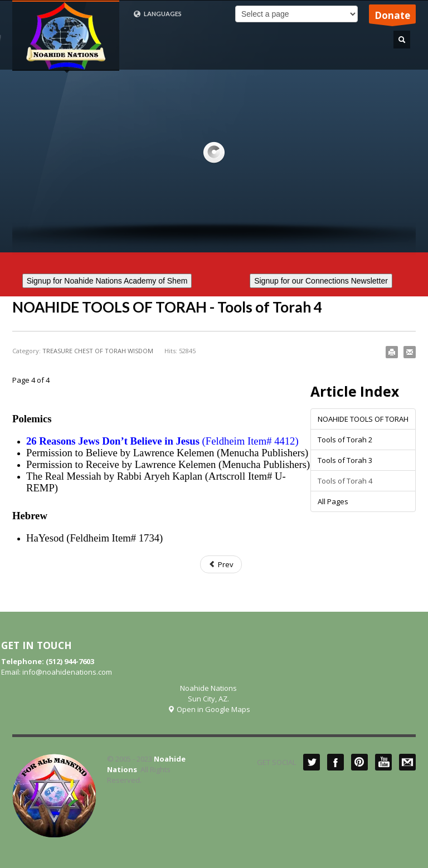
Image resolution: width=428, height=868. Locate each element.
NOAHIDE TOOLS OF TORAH (363, 419)
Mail (407, 762)
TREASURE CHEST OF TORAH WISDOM (98, 351)
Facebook (335, 762)
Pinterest (359, 762)
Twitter (312, 762)
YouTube (383, 762)
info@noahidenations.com (67, 672)
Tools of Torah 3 (345, 460)
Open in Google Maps (209, 709)
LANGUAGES (157, 14)
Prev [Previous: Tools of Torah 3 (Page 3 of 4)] (221, 564)
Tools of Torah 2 (345, 440)
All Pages (333, 501)
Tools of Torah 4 (345, 481)
